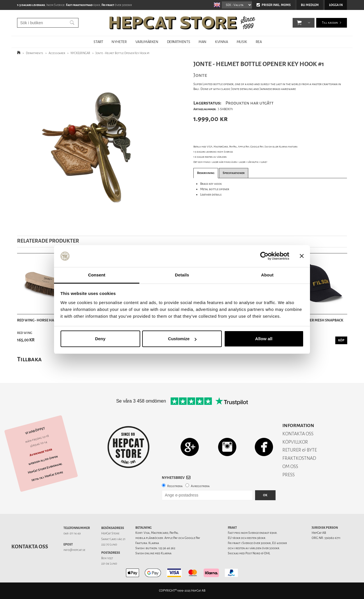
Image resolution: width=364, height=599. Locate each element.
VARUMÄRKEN (147, 42)
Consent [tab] (97, 275)
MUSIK (242, 42)
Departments (35, 53)
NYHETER (119, 42)
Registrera (175, 486)
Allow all (264, 339)
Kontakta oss (30, 547)
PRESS (288, 475)
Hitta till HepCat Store (47, 476)
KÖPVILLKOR (295, 442)
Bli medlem (310, 5)
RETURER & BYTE (300, 450)
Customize (182, 339)
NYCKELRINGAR (80, 53)
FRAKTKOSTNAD (299, 458)
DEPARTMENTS (179, 42)
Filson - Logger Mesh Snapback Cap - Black (315, 323)
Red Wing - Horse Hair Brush (44, 320)
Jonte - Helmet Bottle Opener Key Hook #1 (123, 53)
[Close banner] (302, 256)
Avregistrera (200, 486)
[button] (299, 23)
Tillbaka (29, 359)
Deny (100, 339)
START (98, 42)
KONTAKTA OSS (298, 434)
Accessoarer (57, 53)
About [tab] (267, 275)
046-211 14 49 (72, 533)
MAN (202, 42)
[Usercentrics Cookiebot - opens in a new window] (264, 256)
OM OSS (290, 466)
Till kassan (330, 23)
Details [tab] (182, 275)
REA (259, 42)
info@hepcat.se (74, 550)
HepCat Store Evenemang (45, 468)
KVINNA (222, 42)
